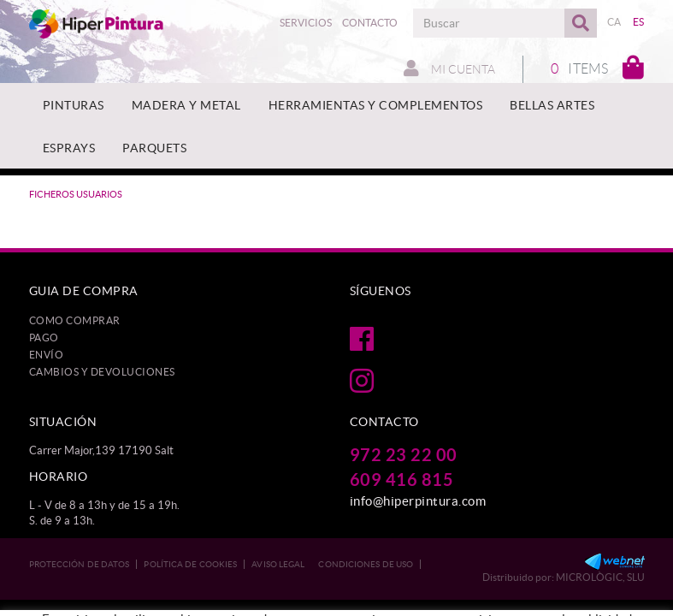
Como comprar (75, 320)
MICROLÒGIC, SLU (600, 577)
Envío (47, 355)
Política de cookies (190, 564)
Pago (44, 338)
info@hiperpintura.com (418, 501)
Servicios (306, 23)
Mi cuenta (449, 68)
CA (614, 22)
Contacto (370, 23)
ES (639, 22)
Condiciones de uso (366, 564)
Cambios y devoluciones (102, 372)
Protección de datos (80, 564)
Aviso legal (278, 564)
